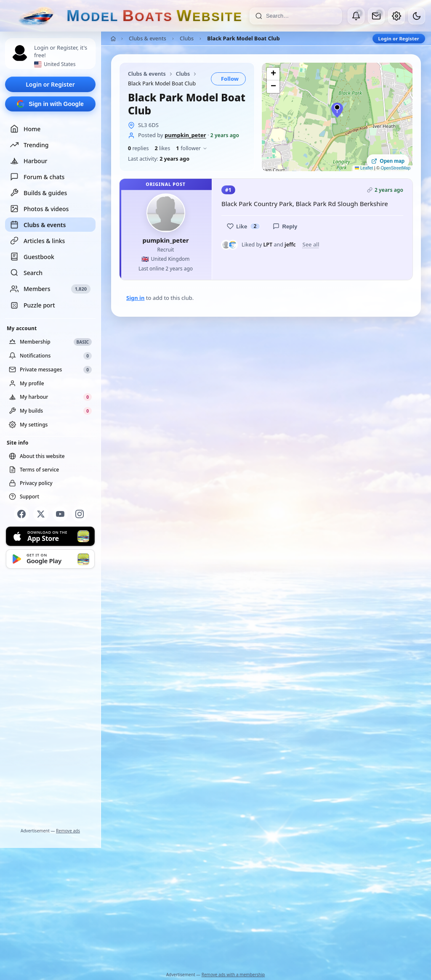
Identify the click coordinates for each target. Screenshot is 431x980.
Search (26, 273)
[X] (41, 514)
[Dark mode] (417, 16)
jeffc (290, 245)
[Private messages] (376, 16)
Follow (230, 79)
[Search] (301, 16)
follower (192, 148)
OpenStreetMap (395, 168)
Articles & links (37, 241)
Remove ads (68, 831)
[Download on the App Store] (50, 536)
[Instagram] (80, 514)
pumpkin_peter (185, 135)
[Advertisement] (51, 700)
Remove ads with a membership (233, 975)
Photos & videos (39, 209)
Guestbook (32, 257)
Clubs (187, 38)
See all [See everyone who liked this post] (311, 245)
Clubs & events (38, 225)
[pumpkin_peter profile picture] (166, 213)
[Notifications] (356, 16)
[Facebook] (21, 514)
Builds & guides (39, 193)
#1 (228, 190)
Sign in (135, 298)
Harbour (29, 161)
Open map (388, 161)
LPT (268, 245)
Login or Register (50, 84)
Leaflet (364, 168)
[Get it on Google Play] (50, 559)
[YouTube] (60, 514)
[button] (337, 110)
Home (25, 129)
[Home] (113, 39)
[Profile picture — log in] (20, 53)
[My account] (396, 16)
